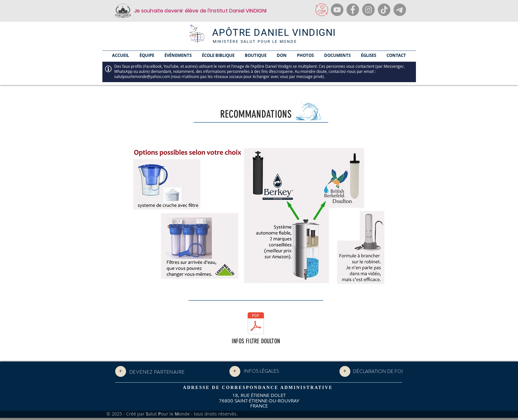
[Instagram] (368, 10)
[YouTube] (337, 10)
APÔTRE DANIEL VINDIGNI (274, 33)
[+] (121, 371)
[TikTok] (384, 10)
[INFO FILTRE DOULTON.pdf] (256, 324)
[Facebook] (353, 10)
